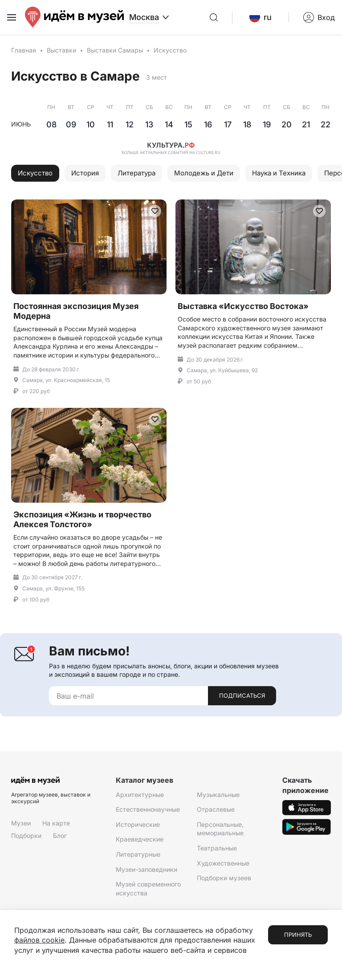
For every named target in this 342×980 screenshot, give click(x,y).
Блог (60, 835)
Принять (298, 935)
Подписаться (242, 695)
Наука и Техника (279, 173)
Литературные (138, 854)
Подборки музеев (224, 877)
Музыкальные (218, 794)
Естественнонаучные (148, 809)
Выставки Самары (115, 50)
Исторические (138, 824)
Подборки (26, 835)
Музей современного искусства (148, 888)
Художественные (223, 863)
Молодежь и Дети (204, 173)
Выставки (61, 50)
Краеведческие (140, 839)
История (85, 173)
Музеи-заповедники (147, 869)
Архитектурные (140, 794)
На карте (56, 823)
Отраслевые (216, 809)
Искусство (35, 173)
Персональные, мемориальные (220, 828)
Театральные (217, 848)
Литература (136, 173)
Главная (24, 50)
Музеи (21, 823)
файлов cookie (39, 940)
